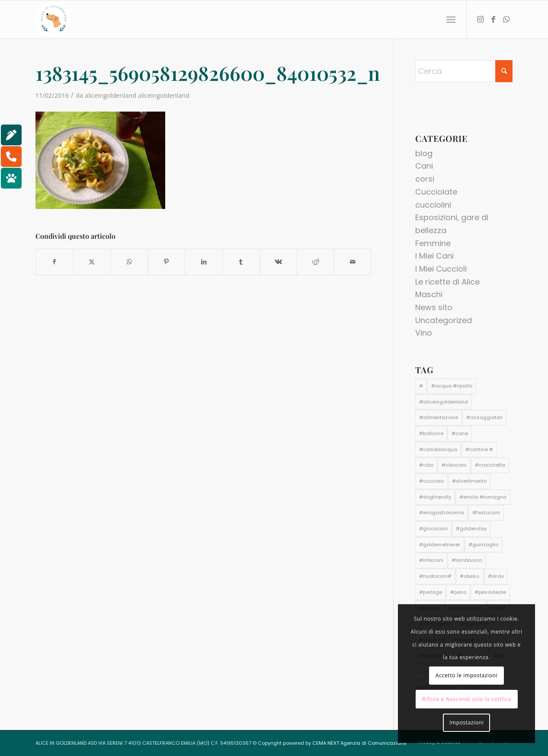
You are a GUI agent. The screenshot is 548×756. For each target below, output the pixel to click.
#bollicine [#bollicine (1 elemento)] (431, 433)
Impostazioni (466, 722)
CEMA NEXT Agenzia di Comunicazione (359, 743)
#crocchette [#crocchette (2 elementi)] (490, 465)
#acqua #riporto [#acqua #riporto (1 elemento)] (452, 386)
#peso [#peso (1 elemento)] (458, 592)
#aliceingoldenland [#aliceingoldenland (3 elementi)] (444, 402)
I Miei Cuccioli (441, 269)
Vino (424, 333)
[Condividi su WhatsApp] (129, 262)
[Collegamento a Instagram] (480, 19)
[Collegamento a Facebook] (493, 19)
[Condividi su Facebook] (54, 262)
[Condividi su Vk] (278, 262)
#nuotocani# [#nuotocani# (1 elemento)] (435, 576)
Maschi (429, 294)
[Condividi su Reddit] (316, 262)
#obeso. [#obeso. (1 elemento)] (470, 576)
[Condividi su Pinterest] (166, 262)
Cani (424, 166)
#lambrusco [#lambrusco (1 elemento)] (467, 560)
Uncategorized (444, 320)
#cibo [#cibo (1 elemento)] (426, 465)
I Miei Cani (434, 256)
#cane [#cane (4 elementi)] (460, 433)
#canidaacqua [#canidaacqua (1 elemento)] (438, 449)
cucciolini (433, 205)
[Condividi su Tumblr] (241, 262)
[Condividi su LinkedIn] (203, 262)
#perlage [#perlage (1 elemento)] (431, 592)
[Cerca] (464, 71)
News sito (434, 307)
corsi (425, 179)
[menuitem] (451, 20)
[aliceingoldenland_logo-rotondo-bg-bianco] (54, 19)
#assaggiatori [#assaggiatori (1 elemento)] (484, 417)
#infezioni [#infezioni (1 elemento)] (431, 560)
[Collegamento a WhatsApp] (506, 19)
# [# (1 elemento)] (421, 386)
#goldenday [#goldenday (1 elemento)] (471, 529)
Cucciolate (436, 192)
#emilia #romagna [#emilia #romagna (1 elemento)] (483, 497)
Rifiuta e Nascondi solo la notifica (467, 699)
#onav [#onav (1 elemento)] (496, 576)
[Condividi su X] (92, 262)
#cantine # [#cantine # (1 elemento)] (479, 449)
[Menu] (451, 20)
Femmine (433, 243)
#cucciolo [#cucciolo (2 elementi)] (431, 481)
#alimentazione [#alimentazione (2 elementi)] (439, 417)
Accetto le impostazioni (466, 675)
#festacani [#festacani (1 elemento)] (486, 513)
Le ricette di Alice (447, 282)
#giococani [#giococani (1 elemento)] (433, 529)
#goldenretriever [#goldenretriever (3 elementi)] (440, 545)
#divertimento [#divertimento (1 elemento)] (469, 481)
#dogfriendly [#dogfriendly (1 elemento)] (435, 497)
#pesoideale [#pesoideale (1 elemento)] (490, 592)
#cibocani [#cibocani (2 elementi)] (454, 465)
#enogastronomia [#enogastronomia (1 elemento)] (442, 513)
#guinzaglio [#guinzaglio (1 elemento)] (483, 545)
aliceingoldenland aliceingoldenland (137, 95)
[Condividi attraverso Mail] (353, 262)
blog (424, 153)
